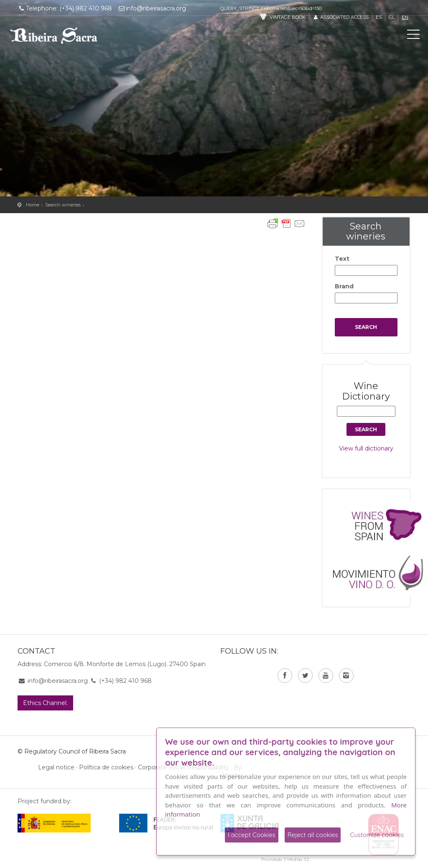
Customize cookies (377, 835)
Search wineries (63, 205)
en (405, 17)
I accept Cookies (252, 835)
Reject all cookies (313, 835)
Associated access (341, 17)
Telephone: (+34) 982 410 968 (65, 8)
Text (342, 259)
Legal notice (56, 767)
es (379, 17)
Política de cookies (106, 767)
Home (33, 205)
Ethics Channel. (45, 703)
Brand (344, 286)
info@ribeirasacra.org (152, 8)
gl (392, 17)
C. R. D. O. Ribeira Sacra (54, 36)
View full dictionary (366, 448)
